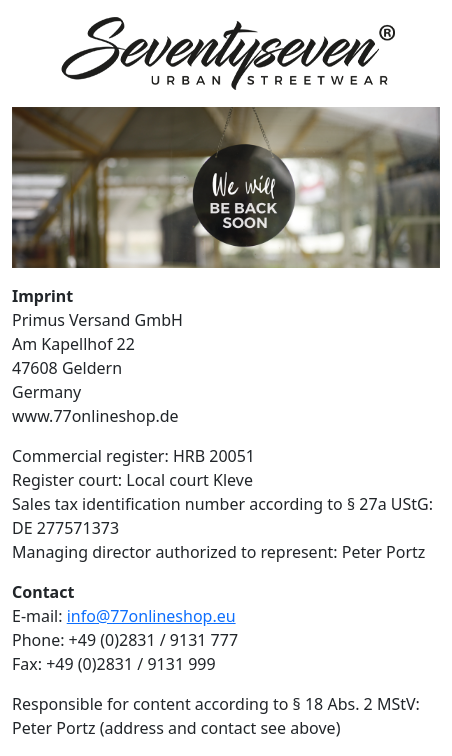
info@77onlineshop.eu (151, 616)
